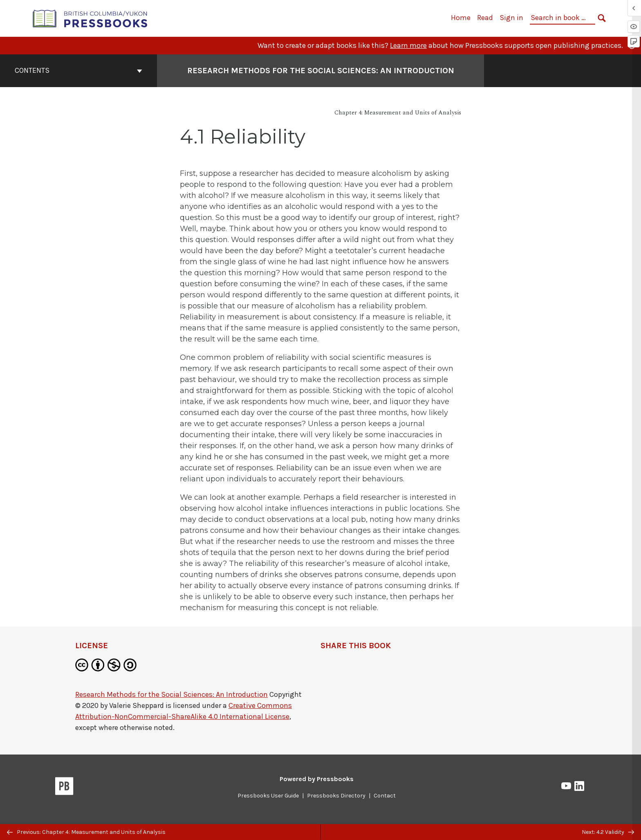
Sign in (511, 18)
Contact (385, 796)
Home (461, 18)
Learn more (408, 45)
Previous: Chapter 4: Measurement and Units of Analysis (86, 832)
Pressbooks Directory (336, 796)
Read (485, 18)
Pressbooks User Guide (268, 796)
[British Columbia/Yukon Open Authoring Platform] (90, 18)
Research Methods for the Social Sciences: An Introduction (171, 694)
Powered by (317, 779)
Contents (78, 70)
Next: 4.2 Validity (608, 832)
